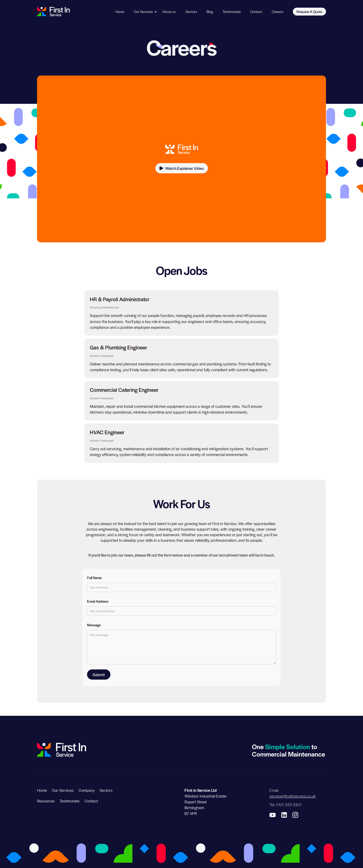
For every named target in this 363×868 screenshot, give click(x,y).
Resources (46, 801)
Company (87, 790)
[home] (53, 12)
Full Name (94, 578)
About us (169, 12)
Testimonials (232, 12)
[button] (143, 12)
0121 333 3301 (289, 805)
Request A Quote (309, 12)
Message (94, 625)
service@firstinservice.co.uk (293, 796)
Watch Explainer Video (185, 168)
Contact (256, 12)
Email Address (98, 601)
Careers (278, 12)
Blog (210, 12)
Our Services (143, 12)
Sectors (191, 12)
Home (120, 12)
